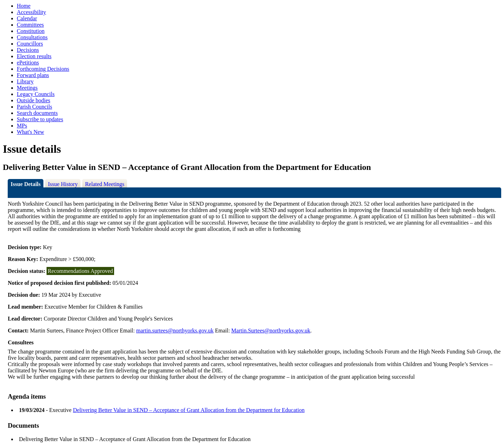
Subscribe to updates (40, 119)
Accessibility (31, 12)
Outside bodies (34, 100)
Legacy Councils (36, 94)
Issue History (63, 184)
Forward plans (33, 75)
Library (25, 81)
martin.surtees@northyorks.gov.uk (175, 331)
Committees (30, 25)
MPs (22, 126)
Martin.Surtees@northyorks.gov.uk (271, 331)
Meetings (27, 88)
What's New (30, 132)
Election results (34, 56)
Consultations (32, 37)
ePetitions (28, 63)
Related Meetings (105, 184)
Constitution (31, 31)
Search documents (37, 113)
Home (24, 6)
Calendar (27, 18)
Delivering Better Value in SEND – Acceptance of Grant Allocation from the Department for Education (189, 410)
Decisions (28, 50)
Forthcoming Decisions (43, 69)
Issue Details (26, 184)
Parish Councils (34, 107)
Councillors (30, 44)
